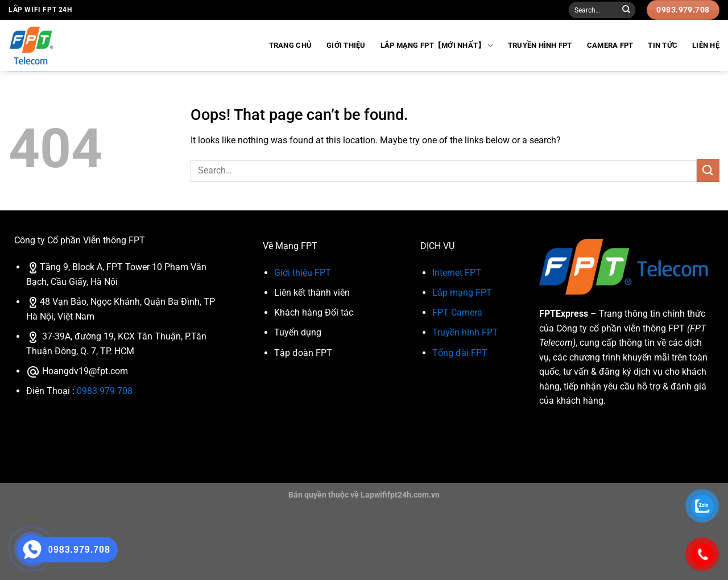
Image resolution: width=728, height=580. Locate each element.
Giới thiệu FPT (303, 273)
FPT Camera (457, 312)
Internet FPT (457, 273)
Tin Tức (663, 45)
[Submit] (626, 10)
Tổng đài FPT (460, 353)
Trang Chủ (290, 45)
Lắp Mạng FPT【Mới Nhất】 (437, 46)
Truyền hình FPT (540, 45)
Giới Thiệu (346, 45)
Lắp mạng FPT (462, 293)
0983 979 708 (105, 391)
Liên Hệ (706, 45)
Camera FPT (610, 45)
